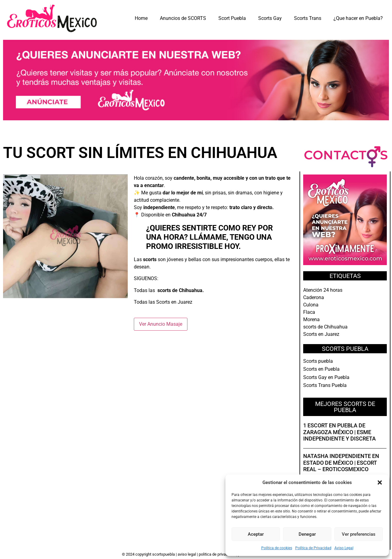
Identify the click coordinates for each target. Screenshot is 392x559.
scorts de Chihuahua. (181, 290)
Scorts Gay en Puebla (326, 377)
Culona (311, 305)
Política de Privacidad (313, 548)
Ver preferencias (359, 534)
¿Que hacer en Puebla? (358, 18)
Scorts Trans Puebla (325, 385)
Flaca (309, 312)
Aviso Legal (344, 548)
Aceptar (256, 534)
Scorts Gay (270, 18)
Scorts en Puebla (321, 369)
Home (141, 18)
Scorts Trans (308, 18)
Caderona (314, 297)
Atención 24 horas (323, 290)
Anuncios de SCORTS (183, 18)
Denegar (307, 534)
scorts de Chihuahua (325, 327)
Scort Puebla (232, 18)
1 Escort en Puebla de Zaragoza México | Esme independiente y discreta (339, 432)
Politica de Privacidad (217, 554)
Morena (311, 319)
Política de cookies (277, 548)
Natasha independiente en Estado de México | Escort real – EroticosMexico (341, 463)
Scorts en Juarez (174, 302)
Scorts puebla (318, 361)
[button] (380, 482)
